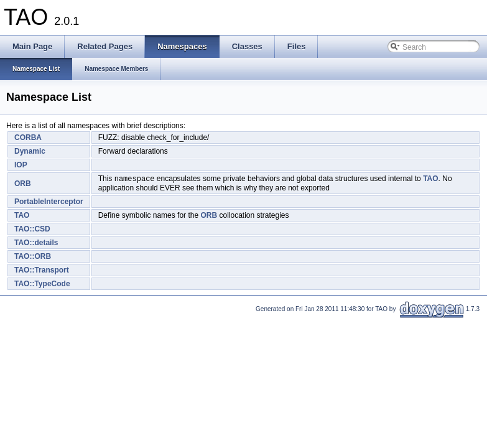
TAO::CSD (32, 230)
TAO (430, 180)
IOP (21, 165)
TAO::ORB (33, 258)
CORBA (28, 138)
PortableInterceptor (49, 203)
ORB (23, 184)
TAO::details (36, 244)
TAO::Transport (42, 271)
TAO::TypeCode (42, 285)
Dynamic (30, 151)
